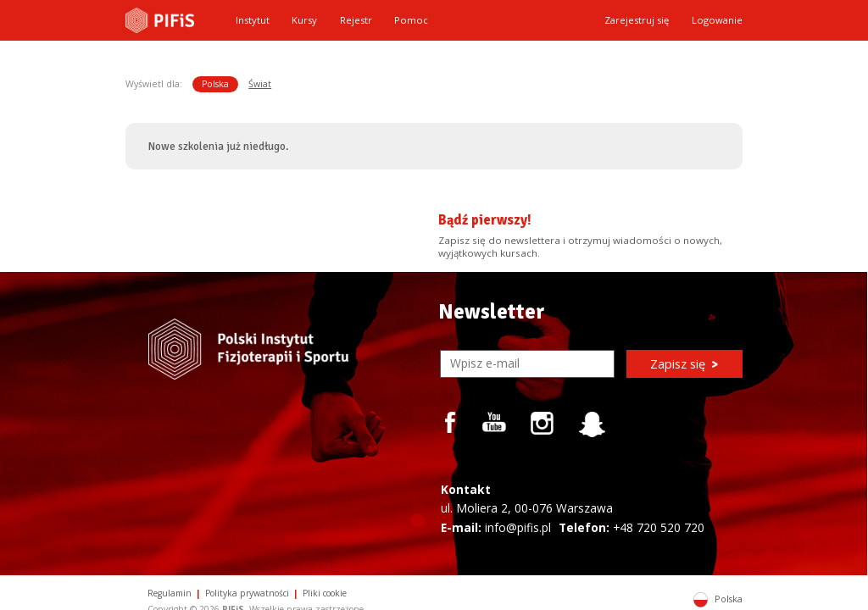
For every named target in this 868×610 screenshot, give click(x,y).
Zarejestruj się (637, 20)
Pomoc (411, 20)
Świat (260, 84)
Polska (215, 84)
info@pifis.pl (518, 527)
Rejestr (356, 20)
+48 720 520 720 (659, 527)
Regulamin (170, 593)
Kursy (304, 20)
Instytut (253, 20)
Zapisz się (684, 363)
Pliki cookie (325, 593)
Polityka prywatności (247, 593)
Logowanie (717, 20)
